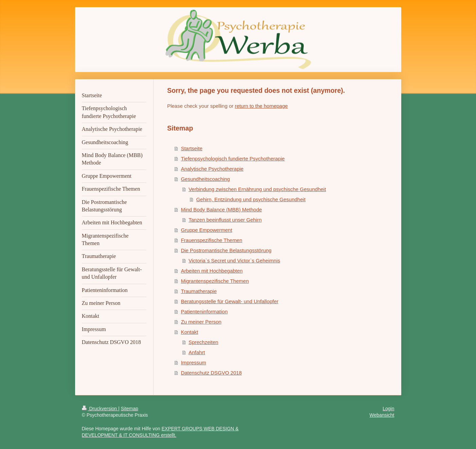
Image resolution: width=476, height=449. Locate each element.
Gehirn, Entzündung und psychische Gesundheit (251, 199)
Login (388, 409)
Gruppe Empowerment (206, 230)
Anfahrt (197, 352)
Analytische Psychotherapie (212, 169)
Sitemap (130, 409)
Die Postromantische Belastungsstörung (226, 250)
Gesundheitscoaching (205, 179)
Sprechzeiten (204, 342)
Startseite (191, 148)
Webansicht (382, 415)
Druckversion (100, 409)
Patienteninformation (204, 312)
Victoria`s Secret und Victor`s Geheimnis (234, 261)
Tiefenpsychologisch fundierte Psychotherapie (233, 159)
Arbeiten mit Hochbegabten (212, 271)
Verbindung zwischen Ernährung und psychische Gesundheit (257, 189)
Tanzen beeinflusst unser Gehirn (225, 220)
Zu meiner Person (201, 322)
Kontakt (189, 332)
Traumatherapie (199, 291)
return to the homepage (261, 106)
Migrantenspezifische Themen (215, 281)
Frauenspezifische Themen (211, 240)
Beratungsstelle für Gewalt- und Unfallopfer (230, 301)
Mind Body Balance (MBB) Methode (221, 210)
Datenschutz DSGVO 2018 (211, 373)
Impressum (193, 362)
